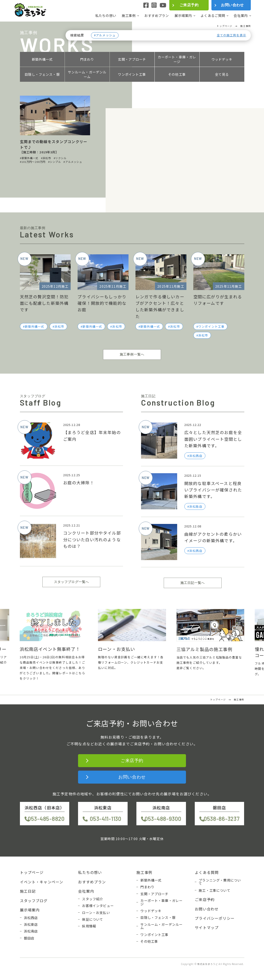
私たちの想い (106, 15)
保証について (93, 919)
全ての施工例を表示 (231, 35)
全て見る (222, 74)
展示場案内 (183, 16)
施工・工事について (214, 890)
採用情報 (89, 926)
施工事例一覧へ (132, 354)
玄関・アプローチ (132, 59)
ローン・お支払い (96, 913)
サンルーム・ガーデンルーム (87, 74)
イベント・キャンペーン (42, 882)
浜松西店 (31, 918)
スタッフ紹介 (93, 899)
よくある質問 (207, 872)
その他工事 (177, 74)
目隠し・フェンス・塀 (42, 74)
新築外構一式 (42, 59)
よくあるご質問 (213, 16)
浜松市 (59, 326)
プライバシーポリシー (215, 918)
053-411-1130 (106, 819)
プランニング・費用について (220, 882)
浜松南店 (31, 931)
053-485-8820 (46, 819)
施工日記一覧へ (193, 583)
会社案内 (241, 16)
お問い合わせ (232, 5)
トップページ (32, 872)
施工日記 (28, 891)
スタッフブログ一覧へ (72, 582)
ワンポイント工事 (132, 74)
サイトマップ (207, 927)
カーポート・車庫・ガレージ (177, 59)
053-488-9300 (163, 819)
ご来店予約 (189, 5)
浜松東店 (31, 924)
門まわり (87, 59)
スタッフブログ (34, 901)
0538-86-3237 (222, 819)
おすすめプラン (157, 15)
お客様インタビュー (98, 906)
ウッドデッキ (222, 59)
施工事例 (129, 16)
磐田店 (29, 938)
